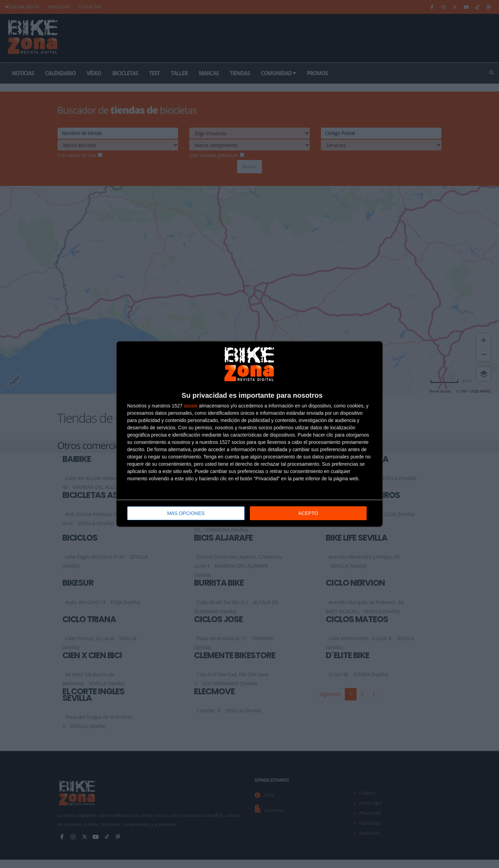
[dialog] (249, 434)
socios (191, 406)
